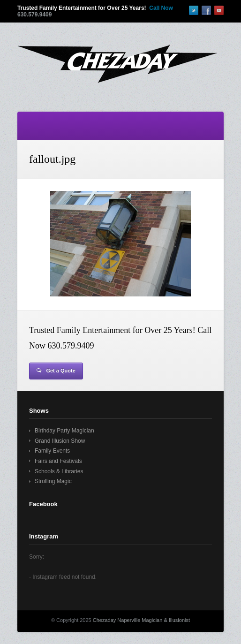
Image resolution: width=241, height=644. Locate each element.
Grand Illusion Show (60, 441)
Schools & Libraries (59, 471)
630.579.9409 (34, 15)
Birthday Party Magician (64, 431)
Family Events (52, 451)
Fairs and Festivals (58, 461)
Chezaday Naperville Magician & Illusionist (141, 620)
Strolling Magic (53, 481)
